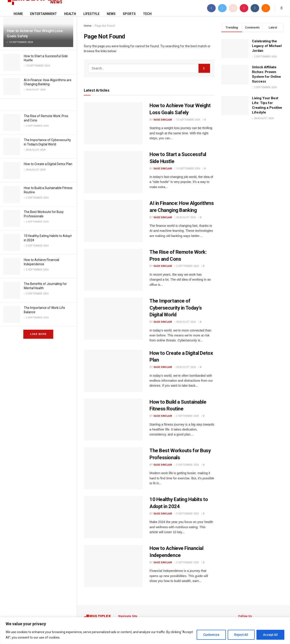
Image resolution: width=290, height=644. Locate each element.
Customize (211, 635)
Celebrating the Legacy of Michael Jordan (267, 46)
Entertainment (43, 14)
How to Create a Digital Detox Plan (48, 164)
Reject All (241, 635)
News (111, 14)
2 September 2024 (187, 266)
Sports (129, 14)
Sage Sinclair (163, 120)
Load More (38, 334)
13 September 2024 (187, 120)
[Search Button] (204, 68)
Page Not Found (105, 26)
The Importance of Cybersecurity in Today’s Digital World (176, 308)
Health (70, 14)
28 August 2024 (185, 217)
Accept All (270, 635)
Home (18, 14)
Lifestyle (91, 14)
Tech (147, 14)
